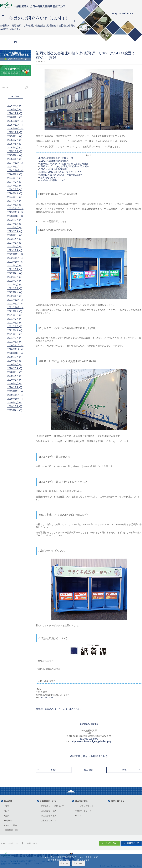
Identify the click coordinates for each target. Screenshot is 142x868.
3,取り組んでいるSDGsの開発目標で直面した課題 (64, 164)
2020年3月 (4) (15, 380)
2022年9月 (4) (15, 266)
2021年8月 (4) (15, 315)
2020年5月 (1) (15, 372)
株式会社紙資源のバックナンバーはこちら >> (58, 709)
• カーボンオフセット (84, 806)
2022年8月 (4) (15, 269)
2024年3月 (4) (15, 197)
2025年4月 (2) (15, 148)
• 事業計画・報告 (11, 830)
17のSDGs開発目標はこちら (52, 221)
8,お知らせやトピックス (51, 177)
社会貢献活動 (81, 801)
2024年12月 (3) (15, 163)
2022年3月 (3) (15, 288)
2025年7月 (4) (15, 140)
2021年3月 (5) (15, 334)
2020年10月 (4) (15, 353)
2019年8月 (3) (15, 406)
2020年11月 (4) (15, 349)
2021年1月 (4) (15, 342)
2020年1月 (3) (15, 387)
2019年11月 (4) (15, 395)
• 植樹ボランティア (83, 811)
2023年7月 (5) (15, 228)
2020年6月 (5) (15, 368)
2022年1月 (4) (15, 296)
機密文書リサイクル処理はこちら (89, 756)
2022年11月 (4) (15, 258)
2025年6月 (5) (15, 144)
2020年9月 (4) (15, 357)
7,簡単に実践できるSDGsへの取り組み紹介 (60, 175)
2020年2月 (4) (15, 384)
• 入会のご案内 (10, 825)
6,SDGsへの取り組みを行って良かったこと (60, 172)
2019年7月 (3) (15, 410)
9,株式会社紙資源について (52, 180)
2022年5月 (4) (15, 281)
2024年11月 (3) (15, 167)
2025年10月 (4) (15, 129)
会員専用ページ (133, 843)
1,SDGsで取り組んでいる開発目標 (56, 158)
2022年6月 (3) (15, 277)
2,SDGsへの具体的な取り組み (54, 161)
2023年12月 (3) (15, 209)
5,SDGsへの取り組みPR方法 (53, 169)
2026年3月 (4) (15, 110)
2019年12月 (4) (15, 391)
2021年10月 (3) (15, 307)
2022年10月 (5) (15, 262)
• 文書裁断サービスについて (52, 806)
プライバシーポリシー (9, 843)
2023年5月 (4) (15, 235)
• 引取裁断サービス (48, 821)
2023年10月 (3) (15, 216)
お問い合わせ (32, 843)
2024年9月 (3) (15, 174)
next (124, 770)
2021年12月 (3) (15, 300)
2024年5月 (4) (15, 189)
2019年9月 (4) (15, 403)
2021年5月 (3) (15, 326)
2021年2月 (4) (15, 338)
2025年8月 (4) (15, 136)
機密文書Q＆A (117, 801)
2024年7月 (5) (15, 182)
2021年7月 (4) (15, 319)
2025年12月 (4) (15, 121)
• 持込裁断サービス (48, 816)
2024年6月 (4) (15, 186)
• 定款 (7, 816)
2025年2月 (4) (15, 155)
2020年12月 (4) (15, 346)
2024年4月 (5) (15, 193)
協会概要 (8, 801)
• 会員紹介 (9, 821)
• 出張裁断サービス (48, 811)
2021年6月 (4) (15, 323)
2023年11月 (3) (15, 212)
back (54, 770)
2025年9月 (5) (15, 132)
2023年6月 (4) (15, 231)
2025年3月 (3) (15, 151)
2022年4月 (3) (15, 285)
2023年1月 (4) (15, 250)
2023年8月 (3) (15, 224)
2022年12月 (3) (15, 254)
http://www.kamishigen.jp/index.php (91, 741)
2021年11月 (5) (15, 304)
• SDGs (78, 816)
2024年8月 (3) (15, 178)
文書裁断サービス (48, 801)
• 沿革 (8, 811)
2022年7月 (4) (15, 273)
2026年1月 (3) (15, 117)
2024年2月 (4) (15, 201)
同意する (64, 863)
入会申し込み (111, 843)
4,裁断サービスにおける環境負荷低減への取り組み (64, 166)
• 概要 (7, 806)
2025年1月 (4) (15, 159)
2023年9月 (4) (15, 220)
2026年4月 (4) (15, 106)
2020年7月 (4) (15, 365)
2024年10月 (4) (15, 170)
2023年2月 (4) (15, 247)
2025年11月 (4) (15, 125)
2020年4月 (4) (15, 376)
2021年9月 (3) (15, 311)
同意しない (78, 863)
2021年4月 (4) (15, 330)
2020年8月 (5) (15, 361)
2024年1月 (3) (15, 205)
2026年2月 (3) (15, 113)
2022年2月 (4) (15, 292)
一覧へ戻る (87, 770)
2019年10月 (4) (15, 399)
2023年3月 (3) (15, 243)
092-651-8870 (47, 698)
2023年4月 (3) (15, 239)
